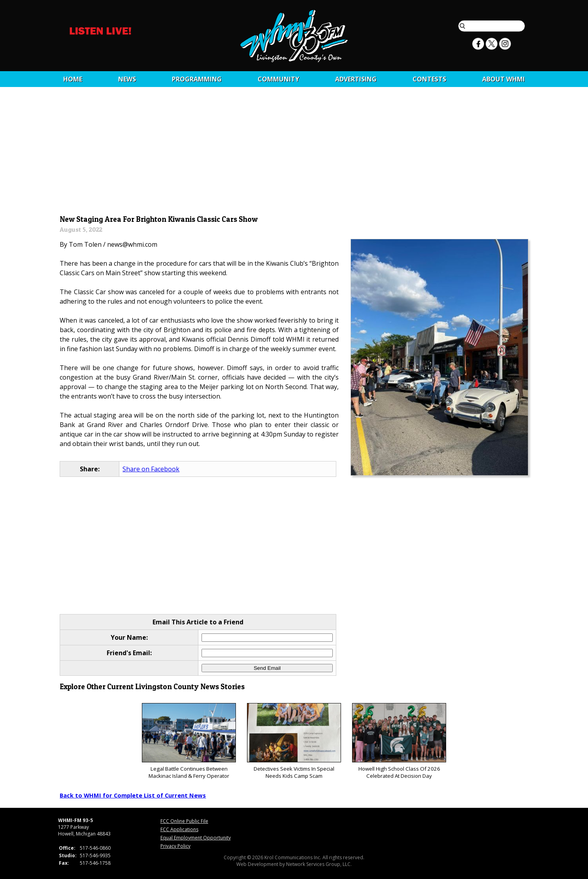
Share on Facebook (151, 469)
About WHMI (503, 79)
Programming (197, 79)
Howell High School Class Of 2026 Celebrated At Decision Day (399, 741)
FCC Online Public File (184, 821)
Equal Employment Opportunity (196, 838)
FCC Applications (179, 829)
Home (73, 79)
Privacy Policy (175, 846)
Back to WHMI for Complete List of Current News (133, 795)
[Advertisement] (294, 153)
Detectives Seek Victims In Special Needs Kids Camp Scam (294, 741)
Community (278, 79)
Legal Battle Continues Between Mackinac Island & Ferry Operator (189, 741)
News (127, 79)
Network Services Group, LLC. (319, 864)
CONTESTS (429, 79)
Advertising (356, 79)
